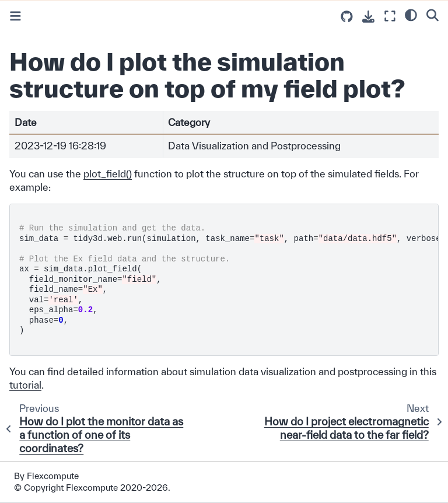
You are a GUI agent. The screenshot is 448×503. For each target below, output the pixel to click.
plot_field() (108, 174)
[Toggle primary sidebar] (15, 16)
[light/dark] (411, 15)
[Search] (433, 15)
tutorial (25, 385)
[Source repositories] (347, 17)
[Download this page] (368, 17)
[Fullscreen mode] (390, 16)
